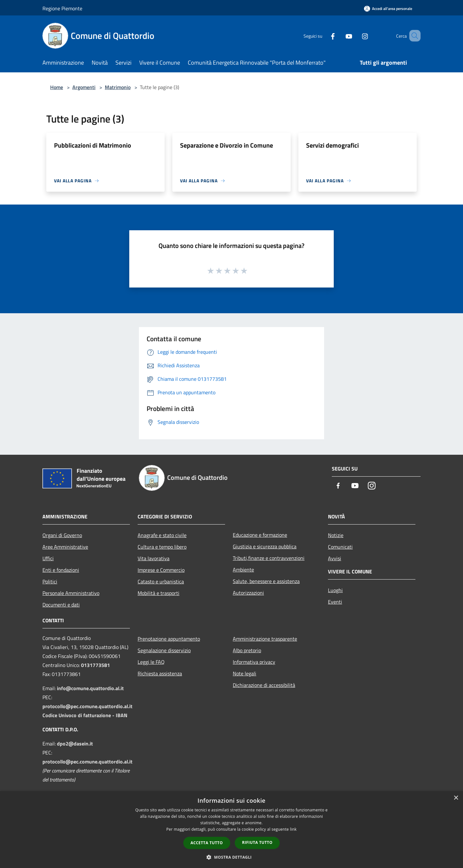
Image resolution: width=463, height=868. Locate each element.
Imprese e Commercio (161, 570)
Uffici (48, 558)
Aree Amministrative (65, 547)
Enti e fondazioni (61, 570)
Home (57, 87)
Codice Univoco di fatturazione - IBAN (85, 715)
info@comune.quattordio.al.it (90, 688)
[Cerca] (413, 36)
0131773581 (95, 665)
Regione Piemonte (62, 8)
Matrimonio (118, 87)
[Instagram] (356, 36)
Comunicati (340, 547)
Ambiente (243, 570)
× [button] (456, 798)
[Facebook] (323, 36)
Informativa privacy (254, 662)
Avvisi (335, 558)
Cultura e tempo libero (162, 547)
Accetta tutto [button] (207, 843)
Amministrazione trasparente (265, 639)
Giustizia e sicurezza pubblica (265, 546)
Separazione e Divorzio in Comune (227, 145)
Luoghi (335, 590)
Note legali (245, 673)
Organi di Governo (62, 535)
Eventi (335, 602)
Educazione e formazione (260, 535)
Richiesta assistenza (160, 673)
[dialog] (232, 830)
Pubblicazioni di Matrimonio (93, 145)
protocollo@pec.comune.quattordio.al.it (87, 706)
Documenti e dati (61, 605)
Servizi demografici (332, 145)
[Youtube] (340, 36)
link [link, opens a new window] (293, 829)
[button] (232, 857)
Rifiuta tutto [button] (257, 842)
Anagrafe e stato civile (162, 535)
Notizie (336, 535)
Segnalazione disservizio (164, 650)
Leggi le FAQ (151, 662)
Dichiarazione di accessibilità (264, 685)
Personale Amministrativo (71, 593)
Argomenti (84, 87)
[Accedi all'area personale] (388, 9)
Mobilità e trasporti (159, 593)
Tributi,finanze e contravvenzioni (269, 558)
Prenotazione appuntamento (169, 639)
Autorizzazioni (248, 593)
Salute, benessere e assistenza (266, 581)
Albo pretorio (247, 650)
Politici (50, 581)
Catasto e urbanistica (161, 581)
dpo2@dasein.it (75, 744)
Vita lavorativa (154, 558)
